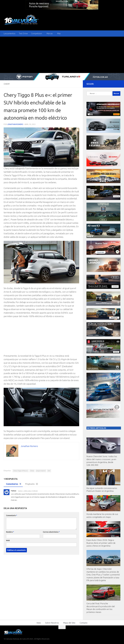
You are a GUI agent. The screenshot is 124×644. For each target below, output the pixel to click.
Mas (59, 33)
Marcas (50, 33)
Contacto (84, 623)
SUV (49, 471)
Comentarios (13, 484)
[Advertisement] (62, 55)
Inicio (39, 623)
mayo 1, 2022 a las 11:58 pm (28, 491)
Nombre (10, 532)
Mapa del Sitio (69, 623)
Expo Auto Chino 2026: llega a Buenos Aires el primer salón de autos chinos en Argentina (101, 543)
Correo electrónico (51, 532)
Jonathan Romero (15, 124)
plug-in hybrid (41, 471)
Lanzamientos (9, 33)
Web (8, 540)
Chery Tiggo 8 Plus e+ (21, 471)
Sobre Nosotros (52, 623)
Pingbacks (31, 484)
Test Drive (23, 33)
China (32, 471)
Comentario (12, 515)
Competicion (37, 33)
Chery (7, 84)
